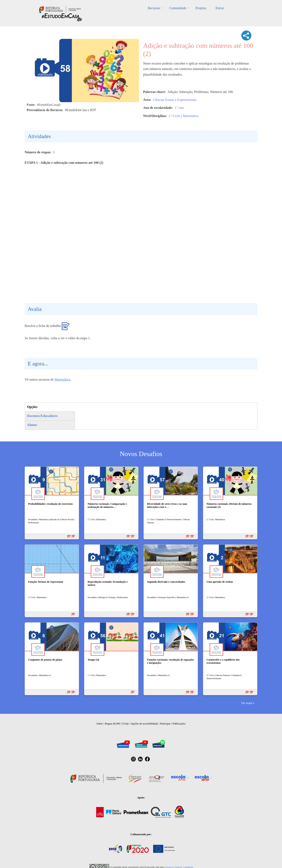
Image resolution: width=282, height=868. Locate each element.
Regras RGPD (113, 724)
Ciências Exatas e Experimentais (175, 100)
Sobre (100, 724)
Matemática (191, 116)
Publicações (179, 724)
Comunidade (178, 8)
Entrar (220, 8)
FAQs (126, 724)
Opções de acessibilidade (144, 724)
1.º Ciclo (174, 116)
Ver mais (247, 703)
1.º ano (179, 108)
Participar (165, 724)
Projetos (201, 8)
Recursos (154, 8)
